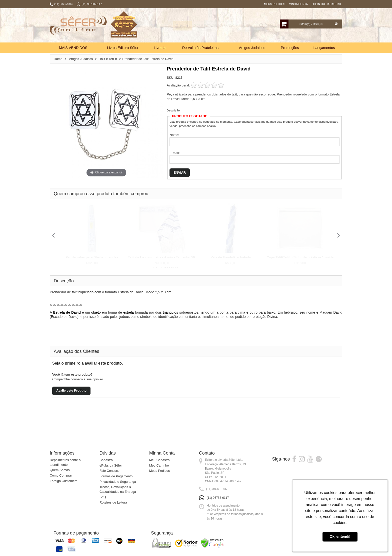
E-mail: (174, 153)
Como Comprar (61, 475)
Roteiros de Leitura (113, 502)
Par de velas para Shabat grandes (92, 257)
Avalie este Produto (71, 390)
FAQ (103, 497)
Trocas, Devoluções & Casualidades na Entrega (118, 489)
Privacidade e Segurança (118, 482)
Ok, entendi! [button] (340, 537)
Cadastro (106, 460)
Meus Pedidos (274, 4)
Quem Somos (60, 470)
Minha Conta (298, 4)
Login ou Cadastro (326, 4)
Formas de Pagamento (116, 476)
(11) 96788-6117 (218, 498)
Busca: (180, 26)
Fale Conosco (109, 471)
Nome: (174, 135)
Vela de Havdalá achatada (231, 257)
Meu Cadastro (159, 460)
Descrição (173, 110)
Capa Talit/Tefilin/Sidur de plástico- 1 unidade (302, 257)
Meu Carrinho (159, 465)
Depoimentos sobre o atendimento (65, 462)
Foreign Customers (64, 481)
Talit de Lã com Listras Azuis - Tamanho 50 (161, 257)
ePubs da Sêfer (111, 465)
